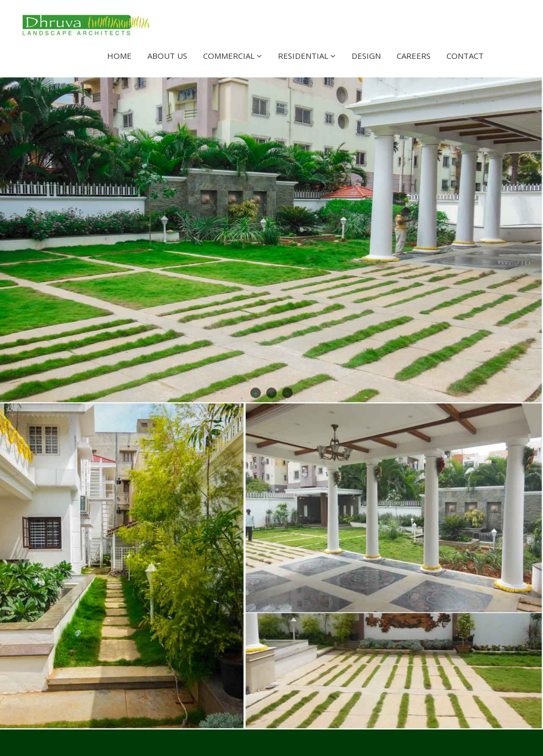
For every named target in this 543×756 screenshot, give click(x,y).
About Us (167, 56)
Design (366, 56)
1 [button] (256, 393)
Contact (465, 56)
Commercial (233, 56)
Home (119, 56)
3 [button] (287, 393)
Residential (307, 56)
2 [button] (271, 393)
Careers (414, 56)
